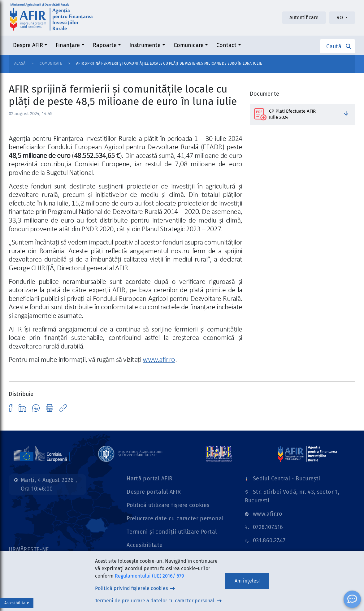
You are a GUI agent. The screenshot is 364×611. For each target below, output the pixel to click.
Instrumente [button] (145, 45)
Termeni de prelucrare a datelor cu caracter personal (155, 601)
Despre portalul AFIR (154, 492)
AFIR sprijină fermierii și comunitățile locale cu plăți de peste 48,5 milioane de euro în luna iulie (169, 63)
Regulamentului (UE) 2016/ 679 (149, 576)
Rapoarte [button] (105, 45)
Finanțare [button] (68, 45)
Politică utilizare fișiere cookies (168, 505)
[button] (338, 46)
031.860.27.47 (269, 540)
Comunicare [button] (189, 45)
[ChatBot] (352, 599)
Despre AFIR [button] (28, 45)
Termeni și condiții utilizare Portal (172, 532)
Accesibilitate (145, 545)
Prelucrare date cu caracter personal (175, 518)
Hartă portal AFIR (149, 479)
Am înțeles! (247, 581)
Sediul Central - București (286, 479)
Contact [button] (226, 45)
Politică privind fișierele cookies (131, 588)
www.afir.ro (159, 360)
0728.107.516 (268, 527)
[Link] (42, 453)
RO (340, 17)
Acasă (20, 63)
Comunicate (51, 63)
